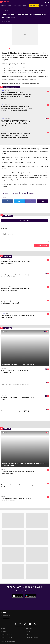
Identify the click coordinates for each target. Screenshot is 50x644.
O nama (3, 629)
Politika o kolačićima (7, 635)
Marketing (29, 629)
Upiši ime (4, 229)
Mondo (4, 613)
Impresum (3, 632)
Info (3, 11)
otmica (24, 193)
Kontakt (28, 632)
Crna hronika (8, 11)
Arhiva (28, 635)
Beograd (6, 193)
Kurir (6, 49)
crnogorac (15, 193)
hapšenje (32, 193)
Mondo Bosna (6, 619)
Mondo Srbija (6, 616)
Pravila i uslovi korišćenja (33, 638)
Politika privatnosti (6, 638)
